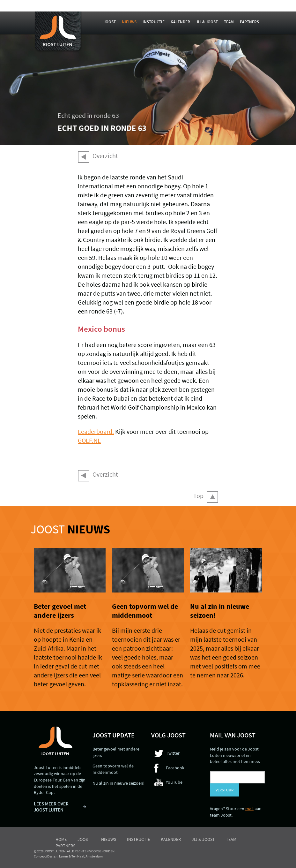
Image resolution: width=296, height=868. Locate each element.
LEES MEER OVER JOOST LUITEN (51, 807)
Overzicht (105, 156)
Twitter (173, 753)
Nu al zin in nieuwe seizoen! (118, 783)
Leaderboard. (96, 431)
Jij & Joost (207, 22)
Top (198, 496)
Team (229, 22)
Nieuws (129, 22)
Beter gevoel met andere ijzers (60, 611)
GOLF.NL (89, 440)
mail (249, 809)
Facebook (175, 768)
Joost (110, 22)
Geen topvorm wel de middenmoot (145, 611)
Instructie (154, 22)
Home (61, 839)
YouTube (174, 782)
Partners (249, 22)
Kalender (180, 22)
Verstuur (225, 790)
